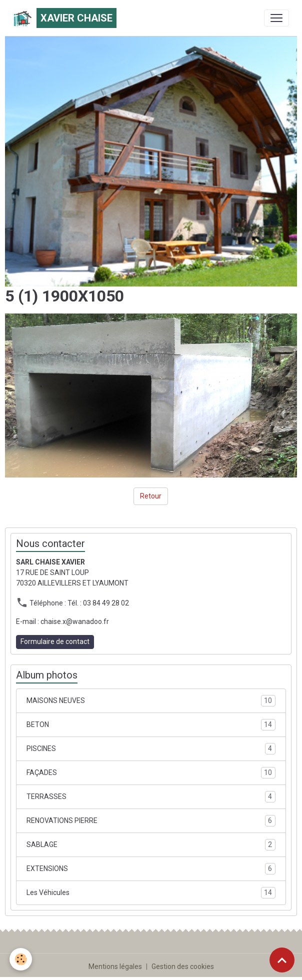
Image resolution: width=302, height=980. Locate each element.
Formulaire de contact (55, 641)
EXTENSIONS (151, 869)
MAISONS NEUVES (151, 701)
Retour (151, 496)
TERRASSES (151, 797)
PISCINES (151, 749)
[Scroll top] (282, 960)
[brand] (65, 18)
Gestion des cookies (183, 966)
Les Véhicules (151, 893)
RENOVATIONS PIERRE (151, 821)
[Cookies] (21, 959)
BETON (151, 725)
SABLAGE (151, 845)
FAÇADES (151, 773)
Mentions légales (115, 966)
